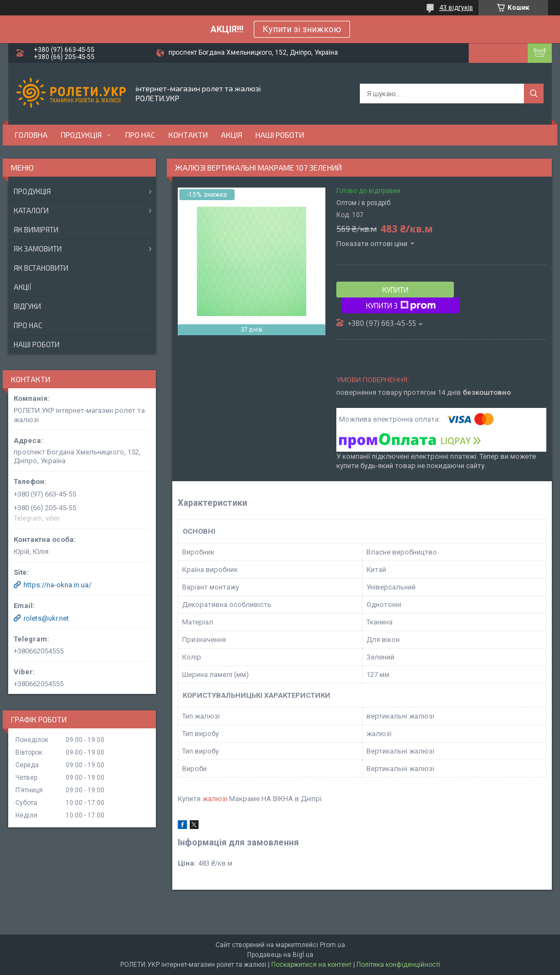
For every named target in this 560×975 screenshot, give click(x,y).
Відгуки (27, 306)
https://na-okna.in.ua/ (57, 585)
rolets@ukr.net (46, 618)
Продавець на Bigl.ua (280, 955)
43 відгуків (456, 8)
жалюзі (215, 799)
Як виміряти (36, 230)
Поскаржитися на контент (311, 965)
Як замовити (38, 249)
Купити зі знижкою (302, 29)
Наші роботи (280, 135)
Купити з (401, 306)
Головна (31, 135)
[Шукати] (534, 94)
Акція (232, 135)
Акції (22, 287)
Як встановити (41, 268)
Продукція (81, 135)
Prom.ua (332, 945)
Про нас (140, 135)
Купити (395, 290)
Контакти (188, 135)
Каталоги (31, 211)
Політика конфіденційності (398, 965)
